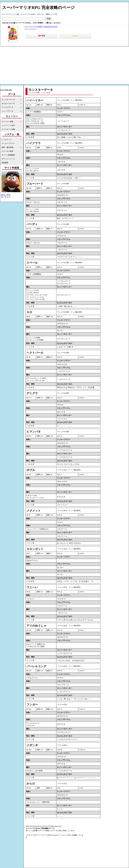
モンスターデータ (8, 100)
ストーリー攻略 (7, 122)
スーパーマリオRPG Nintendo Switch (41, 27)
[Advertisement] (64, 66)
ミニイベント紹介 (8, 125)
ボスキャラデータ (8, 104)
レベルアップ (7, 140)
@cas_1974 (5, 195)
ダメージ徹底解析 (8, 155)
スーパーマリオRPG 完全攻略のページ (38, 7)
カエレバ (34, 29)
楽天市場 (42, 36)
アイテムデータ (7, 107)
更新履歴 (5, 163)
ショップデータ (7, 111)
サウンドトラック (8, 159)
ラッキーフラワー (8, 144)
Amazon (75, 36)
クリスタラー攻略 (8, 129)
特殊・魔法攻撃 (7, 147)
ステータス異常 (7, 151)
